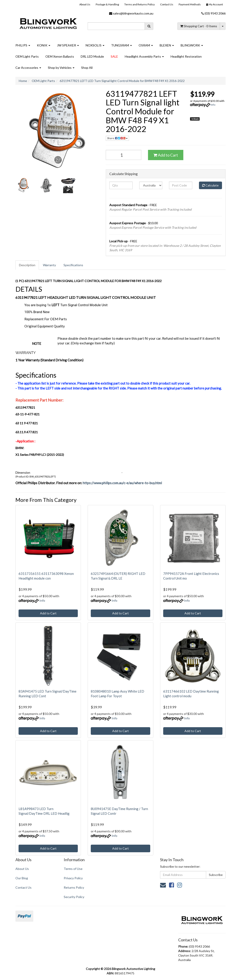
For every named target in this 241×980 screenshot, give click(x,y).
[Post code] (181, 185)
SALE (114, 56)
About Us (85, 4)
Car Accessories (28, 68)
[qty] (121, 185)
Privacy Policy (73, 878)
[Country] (151, 185)
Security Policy (74, 897)
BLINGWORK (192, 45)
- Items (199, 26)
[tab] (27, 265)
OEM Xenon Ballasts (60, 56)
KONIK (44, 45)
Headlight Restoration (186, 56)
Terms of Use (73, 869)
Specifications (73, 265)
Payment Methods (190, 4)
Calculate (210, 185)
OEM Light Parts (27, 56)
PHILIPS (23, 45)
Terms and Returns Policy (140, 4)
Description (27, 265)
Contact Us (167, 4)
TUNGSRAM (122, 45)
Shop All (87, 68)
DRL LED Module (92, 56)
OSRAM (146, 45)
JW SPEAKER (68, 45)
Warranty (49, 265)
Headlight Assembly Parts (144, 56)
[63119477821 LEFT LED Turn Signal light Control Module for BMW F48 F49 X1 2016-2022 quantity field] (124, 155)
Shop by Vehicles (61, 68)
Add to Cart (166, 155)
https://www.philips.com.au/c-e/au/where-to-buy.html (122, 483)
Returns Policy (74, 887)
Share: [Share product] (117, 138)
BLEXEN (167, 45)
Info (213, 105)
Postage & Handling (107, 4)
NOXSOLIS (95, 45)
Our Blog (22, 878)
